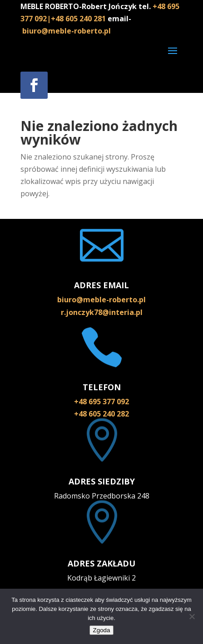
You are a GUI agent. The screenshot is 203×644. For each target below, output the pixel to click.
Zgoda (102, 630)
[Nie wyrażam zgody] (192, 616)
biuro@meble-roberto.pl (67, 31)
